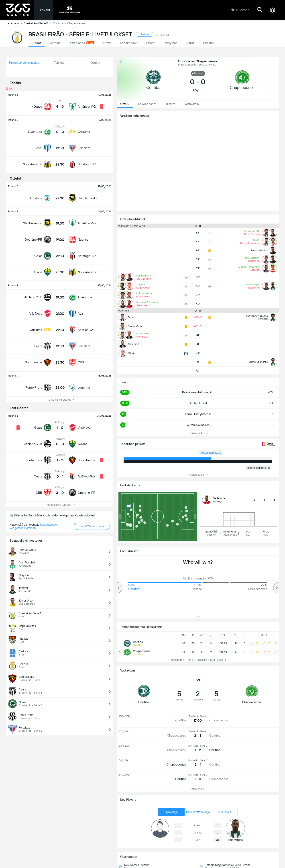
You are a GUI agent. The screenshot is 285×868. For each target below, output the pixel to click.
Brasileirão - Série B (38, 23)
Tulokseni (241, 10)
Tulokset (44, 10)
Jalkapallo (15, 23)
